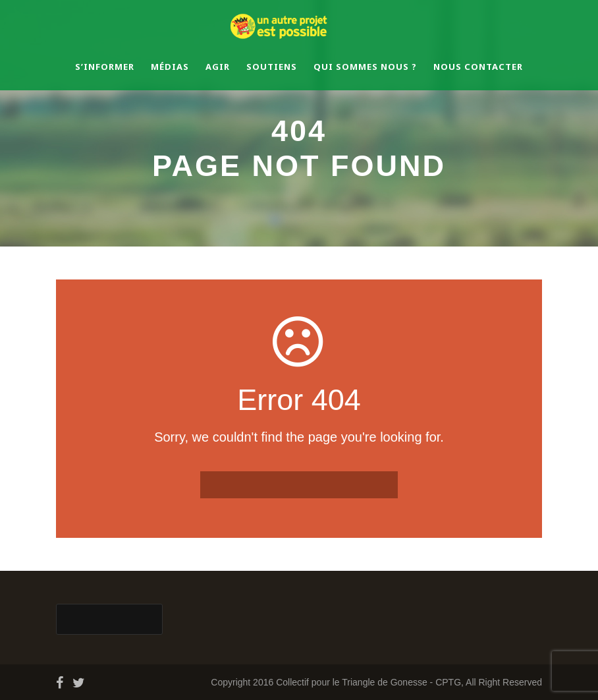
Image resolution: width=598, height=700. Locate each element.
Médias (170, 67)
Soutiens (272, 67)
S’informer (105, 67)
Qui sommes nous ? (365, 67)
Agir (218, 67)
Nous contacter (478, 67)
